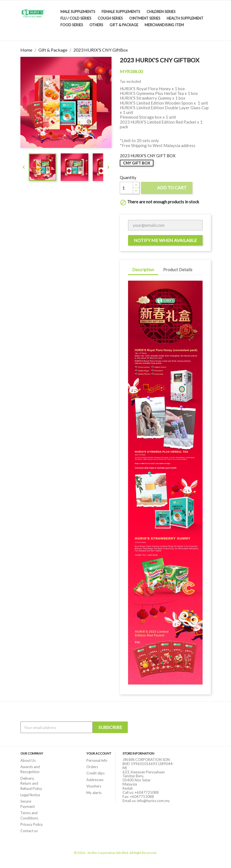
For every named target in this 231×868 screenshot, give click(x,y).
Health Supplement (185, 18)
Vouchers (94, 786)
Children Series (161, 12)
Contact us (29, 831)
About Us (28, 760)
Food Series (72, 25)
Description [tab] (143, 270)
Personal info (97, 760)
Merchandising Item (164, 25)
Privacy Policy (32, 824)
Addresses (95, 780)
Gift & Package (124, 25)
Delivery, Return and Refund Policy (31, 783)
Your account (99, 753)
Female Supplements (121, 12)
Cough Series (110, 18)
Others (96, 25)
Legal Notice (30, 795)
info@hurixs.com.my (153, 801)
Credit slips (95, 773)
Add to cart (167, 188)
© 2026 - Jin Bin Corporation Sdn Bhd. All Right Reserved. (115, 853)
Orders (92, 767)
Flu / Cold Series (76, 18)
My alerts (94, 793)
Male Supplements (78, 12)
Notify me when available (165, 240)
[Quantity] (126, 188)
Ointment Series (145, 18)
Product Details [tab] (178, 270)
